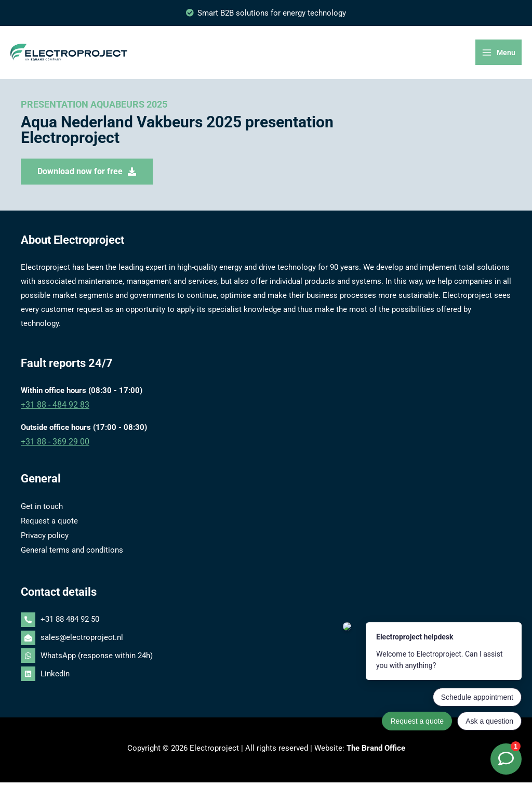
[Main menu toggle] (499, 55)
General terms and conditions (72, 553)
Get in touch (42, 511)
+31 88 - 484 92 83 (52, 410)
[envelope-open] (266, 641)
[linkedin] (266, 676)
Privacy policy (45, 539)
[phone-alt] (266, 623)
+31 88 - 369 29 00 (52, 447)
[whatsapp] (266, 659)
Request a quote (49, 525)
